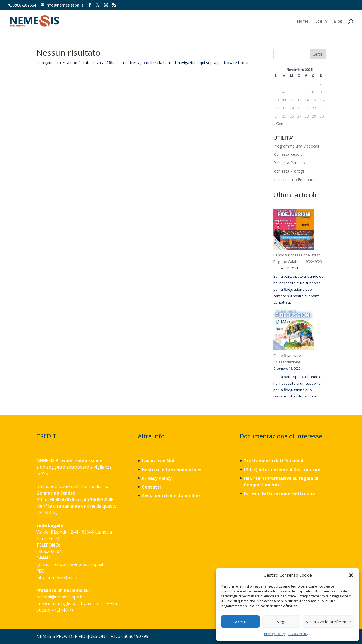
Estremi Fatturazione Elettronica (280, 493)
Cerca (318, 54)
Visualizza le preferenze (328, 622)
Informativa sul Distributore (289, 469)
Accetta (240, 622)
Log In (321, 22)
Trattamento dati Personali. (275, 461)
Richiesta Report (288, 154)
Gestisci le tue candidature (171, 469)
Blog (338, 22)
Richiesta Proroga (289, 171)
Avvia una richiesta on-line (171, 496)
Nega (281, 622)
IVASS (42, 474)
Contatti (151, 487)
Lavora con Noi (158, 461)
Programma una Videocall (296, 146)
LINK (46, 513)
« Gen (278, 124)
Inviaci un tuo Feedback (294, 180)
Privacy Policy (274, 634)
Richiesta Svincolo (289, 163)
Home (303, 22)
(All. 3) (251, 469)
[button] (351, 575)
